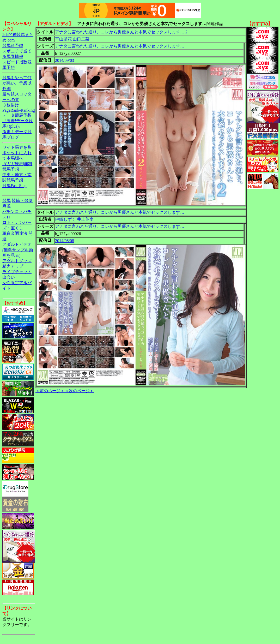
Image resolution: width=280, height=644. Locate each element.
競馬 (7, 201)
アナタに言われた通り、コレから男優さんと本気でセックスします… (120, 46)
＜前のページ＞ (50, 391)
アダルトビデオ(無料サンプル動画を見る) (18, 250)
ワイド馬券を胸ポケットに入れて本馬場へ (17, 153)
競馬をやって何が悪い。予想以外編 (17, 83)
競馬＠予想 (13, 46)
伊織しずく (65, 219)
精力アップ (13, 266)
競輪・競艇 (22, 201)
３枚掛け (11, 105)
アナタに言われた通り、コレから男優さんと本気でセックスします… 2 (121, 32)
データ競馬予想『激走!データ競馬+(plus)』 (18, 121)
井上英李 (85, 219)
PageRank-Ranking (19, 110)
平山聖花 (63, 39)
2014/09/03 (65, 60)
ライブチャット (17, 272)
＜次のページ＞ (79, 391)
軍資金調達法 (15, 233)
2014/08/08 (65, 241)
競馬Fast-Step (14, 186)
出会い (9, 277)
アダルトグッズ (17, 261)
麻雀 (7, 206)
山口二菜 (81, 39)
